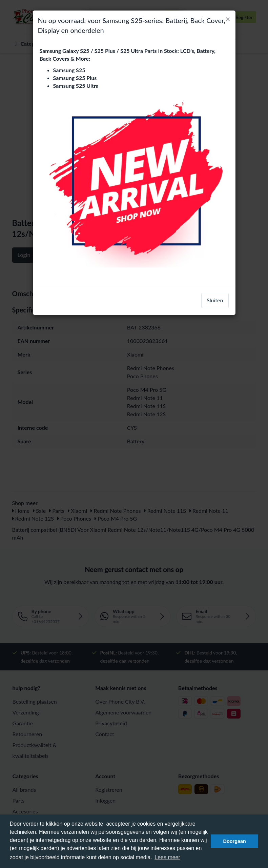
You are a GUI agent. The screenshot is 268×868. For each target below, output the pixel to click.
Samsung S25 (69, 70)
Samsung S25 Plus (75, 78)
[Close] (228, 19)
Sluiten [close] (215, 300)
